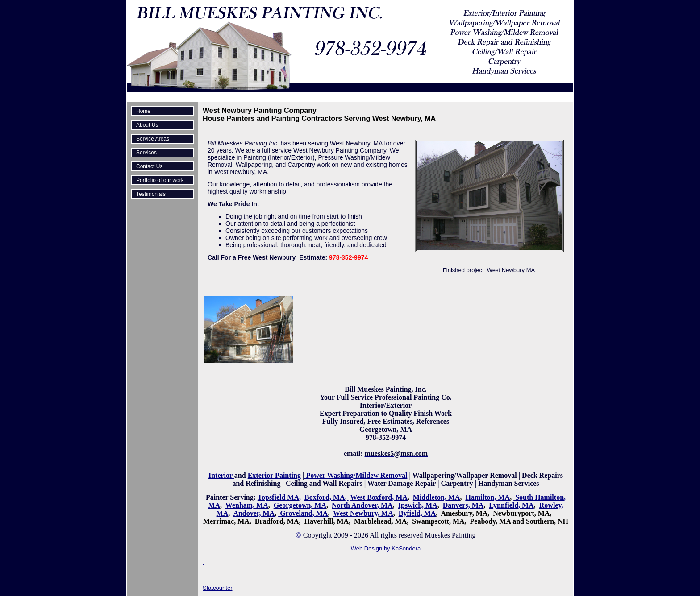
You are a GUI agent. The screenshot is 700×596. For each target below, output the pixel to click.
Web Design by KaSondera (386, 548)
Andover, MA (254, 513)
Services (146, 153)
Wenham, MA (247, 505)
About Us (147, 125)
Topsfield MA (278, 497)
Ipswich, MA (418, 505)
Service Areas (153, 139)
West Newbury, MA (363, 513)
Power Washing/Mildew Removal (356, 475)
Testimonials (151, 194)
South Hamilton (540, 497)
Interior (221, 475)
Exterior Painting (274, 475)
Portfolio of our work (160, 180)
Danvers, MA (463, 505)
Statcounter (218, 588)
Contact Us (149, 166)
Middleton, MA (437, 497)
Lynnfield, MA (511, 505)
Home (143, 111)
